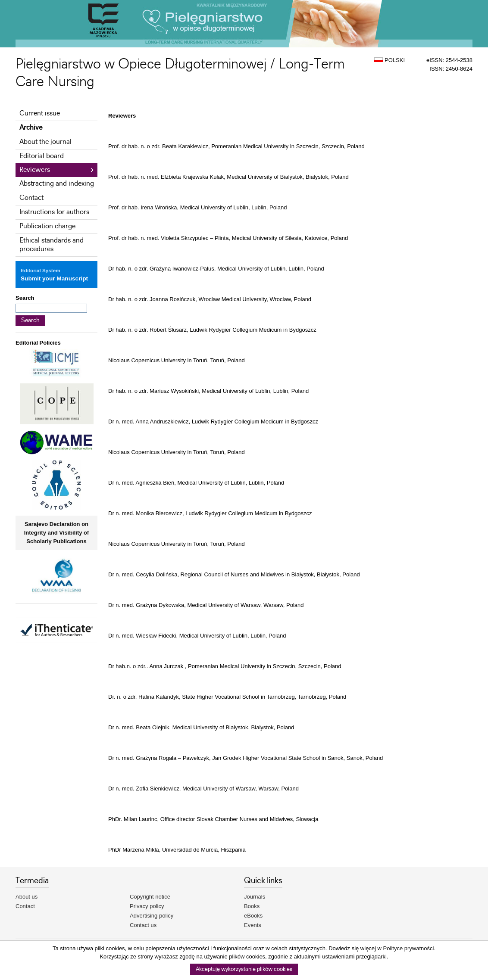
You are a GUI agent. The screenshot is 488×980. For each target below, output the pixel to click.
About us (27, 897)
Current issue (40, 114)
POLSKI (389, 60)
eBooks (253, 916)
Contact (31, 198)
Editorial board (42, 156)
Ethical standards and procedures (52, 245)
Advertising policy (152, 916)
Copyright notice (150, 897)
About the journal (45, 142)
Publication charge (47, 226)
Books (252, 906)
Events (253, 925)
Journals (255, 897)
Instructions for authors (54, 212)
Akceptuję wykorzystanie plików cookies (244, 969)
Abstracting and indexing (57, 184)
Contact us (143, 925)
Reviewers (35, 170)
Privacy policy (147, 906)
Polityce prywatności (409, 948)
